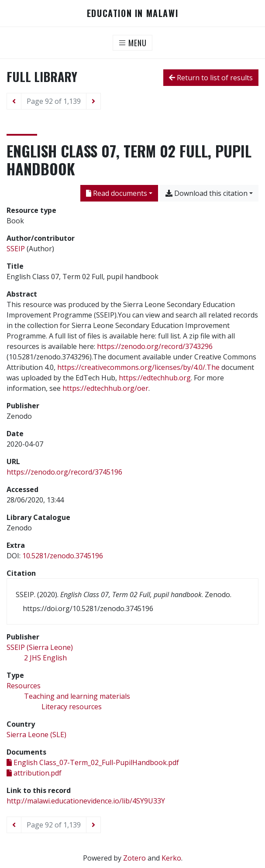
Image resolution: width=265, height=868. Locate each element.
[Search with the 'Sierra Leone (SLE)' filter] (36, 735)
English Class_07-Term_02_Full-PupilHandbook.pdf (93, 762)
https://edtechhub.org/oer (105, 388)
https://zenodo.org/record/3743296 (155, 346)
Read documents (117, 193)
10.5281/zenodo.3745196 (63, 556)
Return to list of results (211, 78)
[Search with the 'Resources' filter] (24, 686)
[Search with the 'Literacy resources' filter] (72, 707)
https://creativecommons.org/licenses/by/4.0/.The (138, 367)
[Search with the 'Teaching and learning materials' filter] (77, 696)
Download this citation (206, 193)
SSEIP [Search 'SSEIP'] (16, 249)
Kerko (171, 858)
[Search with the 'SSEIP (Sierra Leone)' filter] (40, 647)
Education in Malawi (132, 13)
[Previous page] (14, 101)
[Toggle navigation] (132, 43)
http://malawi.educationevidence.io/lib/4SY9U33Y (86, 801)
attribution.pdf (34, 773)
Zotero (134, 858)
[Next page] (93, 101)
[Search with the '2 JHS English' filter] (45, 658)
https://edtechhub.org (155, 378)
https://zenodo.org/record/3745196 (64, 472)
